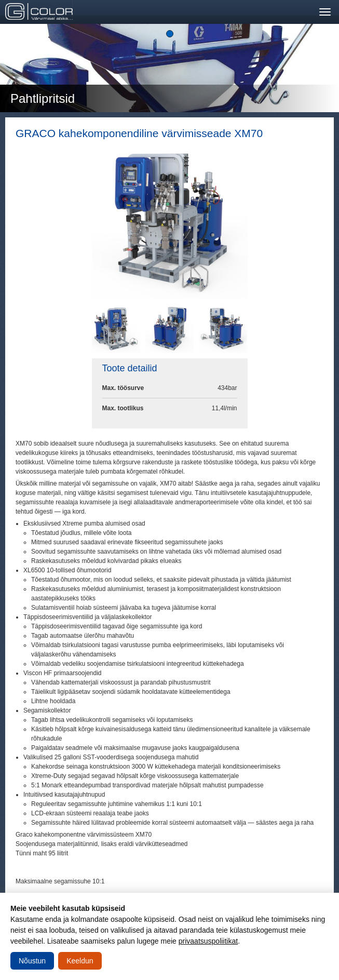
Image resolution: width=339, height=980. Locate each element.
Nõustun (32, 961)
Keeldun (80, 961)
